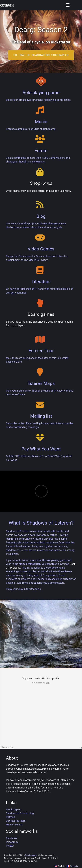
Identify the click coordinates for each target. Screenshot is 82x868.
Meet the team (14, 825)
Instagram (12, 842)
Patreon (10, 817)
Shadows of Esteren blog (20, 813)
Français (72, 866)
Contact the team (16, 821)
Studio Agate (13, 809)
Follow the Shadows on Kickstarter (41, 55)
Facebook (11, 838)
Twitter (10, 846)
